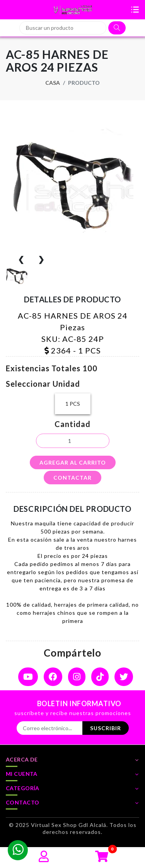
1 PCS (73, 404)
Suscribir (106, 728)
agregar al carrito (73, 462)
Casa (53, 83)
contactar (72, 478)
